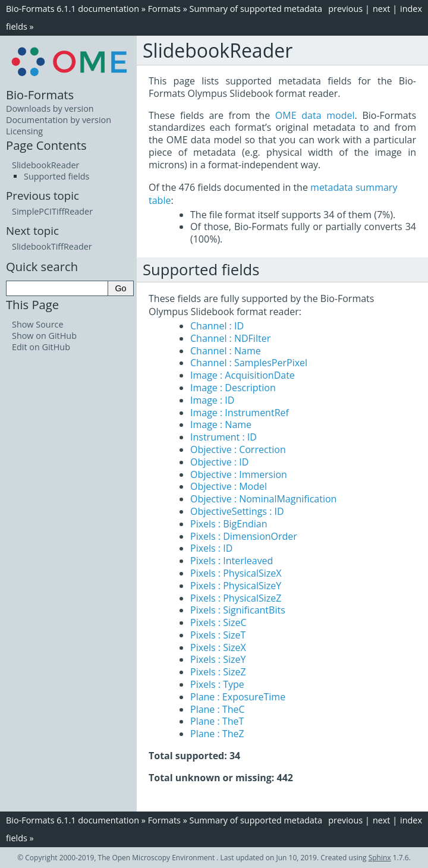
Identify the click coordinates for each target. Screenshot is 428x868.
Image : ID (212, 400)
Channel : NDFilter (230, 338)
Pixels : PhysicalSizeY (236, 586)
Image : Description (233, 388)
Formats (164, 9)
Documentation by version (59, 120)
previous (345, 9)
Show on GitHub (44, 336)
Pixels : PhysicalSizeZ (236, 598)
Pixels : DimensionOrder (244, 536)
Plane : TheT (217, 721)
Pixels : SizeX (218, 647)
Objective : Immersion (239, 474)
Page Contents (46, 145)
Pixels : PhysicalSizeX (236, 573)
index (411, 9)
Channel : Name (226, 351)
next (382, 9)
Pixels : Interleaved (232, 561)
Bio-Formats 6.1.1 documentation (73, 9)
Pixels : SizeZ (218, 672)
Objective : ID (219, 462)
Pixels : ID (211, 548)
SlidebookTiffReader (52, 246)
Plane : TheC (218, 709)
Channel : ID (217, 326)
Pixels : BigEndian (229, 524)
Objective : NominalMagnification (263, 499)
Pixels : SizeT (218, 635)
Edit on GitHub (41, 347)
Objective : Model (229, 486)
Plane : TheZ (217, 734)
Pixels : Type (217, 684)
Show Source (38, 324)
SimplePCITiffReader (52, 211)
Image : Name (221, 424)
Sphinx (380, 858)
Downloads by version (50, 108)
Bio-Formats (40, 95)
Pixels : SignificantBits (238, 610)
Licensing (24, 131)
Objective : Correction (238, 449)
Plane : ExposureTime (238, 697)
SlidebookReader (45, 165)
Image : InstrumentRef (240, 413)
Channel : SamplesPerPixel (249, 363)
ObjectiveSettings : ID (237, 511)
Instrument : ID (224, 437)
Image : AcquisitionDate (243, 375)
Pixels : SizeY (218, 659)
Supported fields (56, 176)
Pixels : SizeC (218, 622)
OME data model (315, 115)
